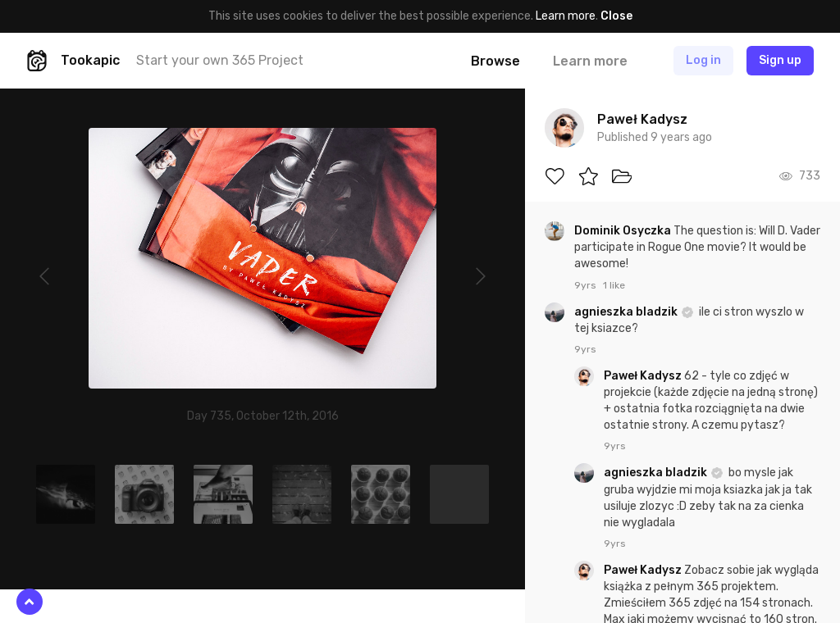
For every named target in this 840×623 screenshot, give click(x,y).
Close (616, 16)
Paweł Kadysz (644, 376)
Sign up (780, 60)
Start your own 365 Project (220, 60)
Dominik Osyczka (624, 231)
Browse (495, 61)
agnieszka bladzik (627, 312)
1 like (614, 285)
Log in (703, 60)
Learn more (566, 16)
